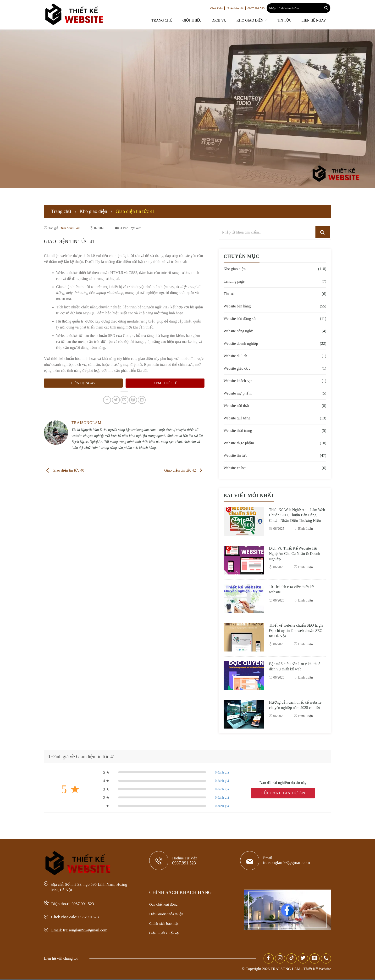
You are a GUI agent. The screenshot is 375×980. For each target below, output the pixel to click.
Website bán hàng (238, 306)
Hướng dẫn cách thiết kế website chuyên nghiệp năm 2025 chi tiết (294, 709)
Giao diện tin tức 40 (64, 464)
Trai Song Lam (69, 228)
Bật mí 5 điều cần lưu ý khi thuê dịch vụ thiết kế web (296, 667)
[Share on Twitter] (116, 394)
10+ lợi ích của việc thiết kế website (292, 590)
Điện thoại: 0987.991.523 (74, 903)
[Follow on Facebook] (269, 959)
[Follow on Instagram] (280, 959)
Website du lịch (236, 356)
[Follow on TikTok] (292, 959)
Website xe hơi (235, 468)
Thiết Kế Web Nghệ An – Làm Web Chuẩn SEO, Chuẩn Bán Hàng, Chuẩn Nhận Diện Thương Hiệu (297, 518)
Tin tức (287, 20)
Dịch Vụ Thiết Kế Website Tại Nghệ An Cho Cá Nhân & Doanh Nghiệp (296, 555)
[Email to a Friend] (124, 394)
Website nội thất (236, 406)
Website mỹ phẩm (238, 393)
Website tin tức (235, 455)
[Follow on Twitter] (303, 959)
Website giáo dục (237, 368)
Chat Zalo (217, 8)
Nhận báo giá (236, 8)
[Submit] (326, 8)
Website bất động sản (241, 319)
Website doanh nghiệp (241, 343)
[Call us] (326, 959)
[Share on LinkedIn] (142, 394)
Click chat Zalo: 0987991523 (78, 916)
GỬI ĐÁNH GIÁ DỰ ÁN (283, 794)
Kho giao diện (255, 20)
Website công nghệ (239, 331)
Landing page (234, 281)
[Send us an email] (314, 959)
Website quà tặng (237, 418)
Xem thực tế (165, 377)
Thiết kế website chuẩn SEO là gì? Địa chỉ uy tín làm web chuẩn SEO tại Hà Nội (297, 632)
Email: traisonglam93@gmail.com (82, 929)
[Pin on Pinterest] (133, 394)
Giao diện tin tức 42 (185, 464)
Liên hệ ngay (315, 20)
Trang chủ (173, 20)
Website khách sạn (239, 381)
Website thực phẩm (239, 443)
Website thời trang (238, 431)
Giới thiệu (201, 20)
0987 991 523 (259, 8)
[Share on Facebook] (107, 394)
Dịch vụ (226, 20)
